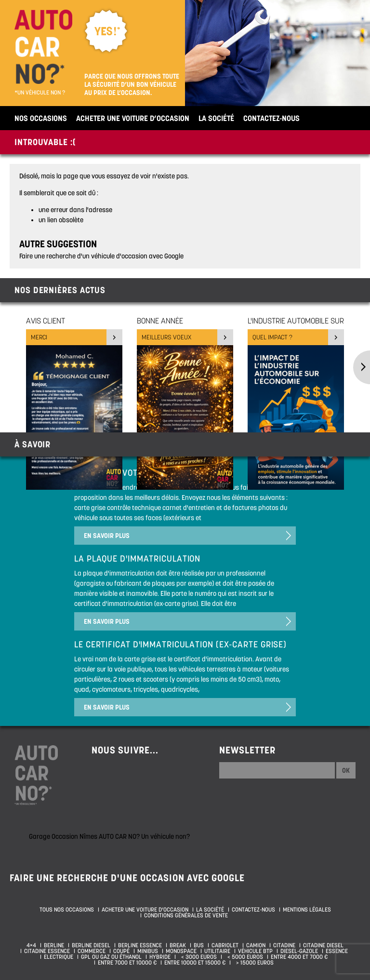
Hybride (160, 957)
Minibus (148, 951)
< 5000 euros (244, 957)
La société (216, 118)
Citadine (284, 945)
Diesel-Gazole (299, 951)
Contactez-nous (271, 118)
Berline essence (140, 945)
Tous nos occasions (67, 910)
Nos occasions (41, 118)
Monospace (181, 951)
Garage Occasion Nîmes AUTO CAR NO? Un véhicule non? (109, 836)
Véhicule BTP (255, 951)
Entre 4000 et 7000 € (299, 957)
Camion (256, 945)
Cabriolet (225, 945)
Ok (346, 770)
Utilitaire (217, 951)
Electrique (59, 957)
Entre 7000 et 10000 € (127, 963)
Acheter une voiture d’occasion (133, 118)
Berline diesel (91, 945)
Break (178, 945)
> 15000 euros (253, 963)
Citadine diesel (323, 945)
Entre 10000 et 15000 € (195, 963)
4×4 (31, 945)
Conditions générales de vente (186, 915)
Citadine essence (47, 951)
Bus (199, 945)
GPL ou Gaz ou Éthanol (111, 957)
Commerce (92, 951)
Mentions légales (307, 910)
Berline (54, 945)
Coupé (121, 951)
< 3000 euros (198, 957)
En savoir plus (107, 536)
